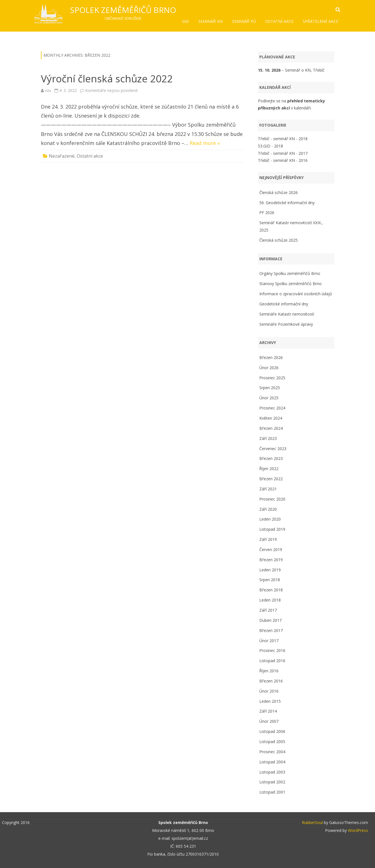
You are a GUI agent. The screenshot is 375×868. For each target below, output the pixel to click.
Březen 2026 (271, 357)
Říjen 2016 (269, 671)
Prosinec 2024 (272, 408)
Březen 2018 (271, 590)
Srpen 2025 (270, 388)
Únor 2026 (269, 368)
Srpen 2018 (270, 580)
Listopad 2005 (272, 742)
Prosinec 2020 (272, 499)
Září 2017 (268, 610)
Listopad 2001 (272, 792)
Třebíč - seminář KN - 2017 (283, 153)
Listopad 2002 (272, 782)
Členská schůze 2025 (278, 240)
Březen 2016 (271, 681)
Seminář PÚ (244, 21)
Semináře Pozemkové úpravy (286, 324)
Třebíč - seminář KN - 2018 (283, 139)
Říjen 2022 (269, 469)
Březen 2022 (271, 479)
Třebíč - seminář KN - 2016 (283, 160)
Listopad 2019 (272, 529)
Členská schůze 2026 (278, 192)
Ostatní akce (279, 21)
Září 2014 (268, 711)
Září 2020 (268, 509)
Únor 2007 (269, 721)
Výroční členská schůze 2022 (107, 79)
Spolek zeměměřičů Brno (123, 10)
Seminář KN (210, 21)
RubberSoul (312, 822)
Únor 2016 (269, 691)
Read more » (205, 143)
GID (186, 21)
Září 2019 (268, 539)
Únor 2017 (269, 641)
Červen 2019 (271, 549)
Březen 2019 (271, 560)
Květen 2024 (271, 418)
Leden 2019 (270, 570)
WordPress (357, 830)
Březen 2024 (271, 428)
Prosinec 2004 (272, 752)
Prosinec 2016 (272, 650)
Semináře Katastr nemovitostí (287, 314)
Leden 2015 (270, 701)
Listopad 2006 (272, 731)
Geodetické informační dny (284, 304)
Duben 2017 (270, 620)
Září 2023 (268, 438)
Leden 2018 (270, 600)
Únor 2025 (269, 398)
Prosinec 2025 (272, 378)
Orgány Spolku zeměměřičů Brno (290, 273)
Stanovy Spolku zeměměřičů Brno (290, 284)
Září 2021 (268, 489)
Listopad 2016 (272, 661)
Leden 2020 (270, 519)
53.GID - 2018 (270, 146)
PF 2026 (267, 212)
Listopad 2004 (272, 762)
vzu (48, 90)
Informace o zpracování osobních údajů (296, 294)
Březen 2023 (271, 458)
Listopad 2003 (272, 772)
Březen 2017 (271, 630)
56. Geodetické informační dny (287, 203)
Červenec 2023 (273, 449)
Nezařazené (62, 156)
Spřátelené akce (321, 21)
